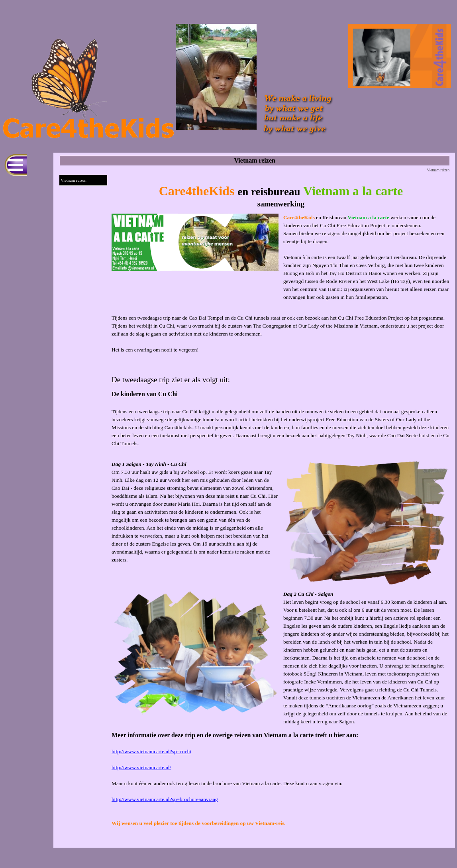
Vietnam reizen (74, 180)
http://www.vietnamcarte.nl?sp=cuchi (151, 751)
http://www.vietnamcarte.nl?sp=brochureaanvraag (165, 799)
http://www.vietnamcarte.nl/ (141, 767)
